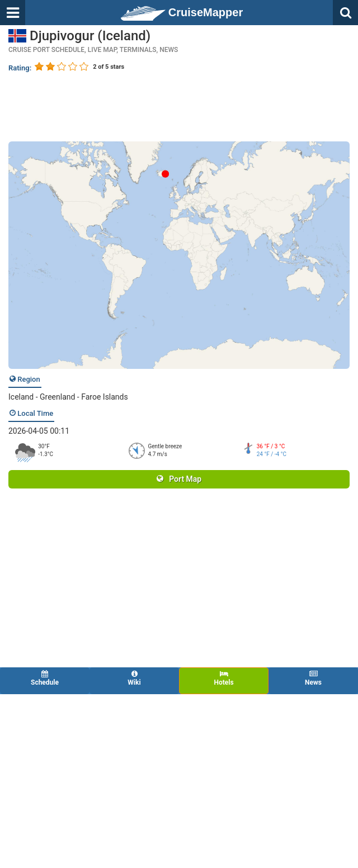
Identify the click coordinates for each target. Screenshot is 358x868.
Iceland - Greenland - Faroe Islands (68, 397)
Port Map (179, 479)
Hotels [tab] (224, 678)
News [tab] (313, 678)
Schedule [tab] (45, 678)
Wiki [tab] (134, 678)
